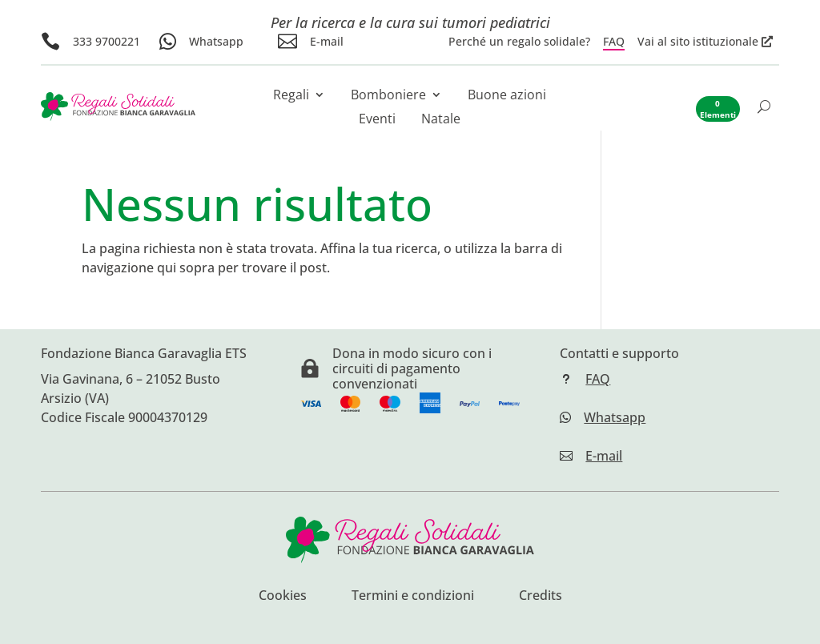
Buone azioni (507, 96)
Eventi (377, 120)
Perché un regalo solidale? (519, 42)
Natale (441, 120)
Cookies (283, 597)
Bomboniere (388, 96)
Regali (291, 96)
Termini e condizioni (413, 597)
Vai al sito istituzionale (698, 42)
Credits (541, 597)
